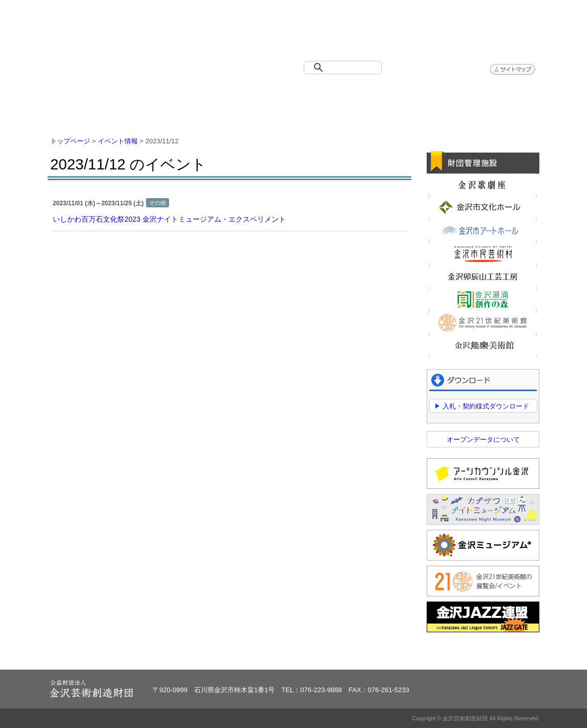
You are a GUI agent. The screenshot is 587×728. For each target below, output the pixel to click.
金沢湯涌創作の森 (483, 299)
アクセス (498, 92)
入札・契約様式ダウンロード (486, 406)
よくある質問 (416, 92)
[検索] (345, 68)
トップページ (89, 92)
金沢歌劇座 (483, 184)
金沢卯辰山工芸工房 (483, 276)
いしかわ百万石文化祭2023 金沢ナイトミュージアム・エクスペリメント (169, 219)
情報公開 (334, 92)
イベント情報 (171, 92)
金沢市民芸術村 (483, 253)
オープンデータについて (483, 440)
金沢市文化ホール (483, 207)
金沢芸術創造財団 (107, 33)
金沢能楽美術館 (483, 346)
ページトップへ (508, 655)
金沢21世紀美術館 (483, 323)
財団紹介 (253, 92)
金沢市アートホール (483, 230)
